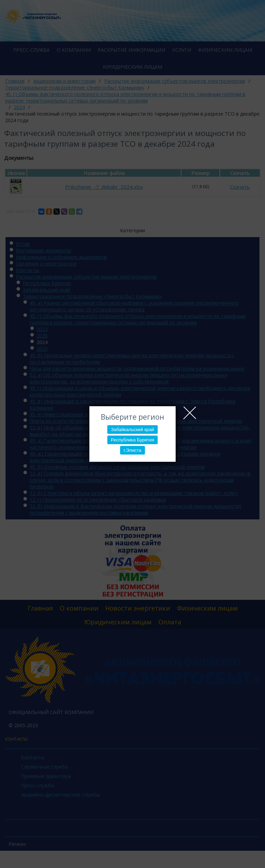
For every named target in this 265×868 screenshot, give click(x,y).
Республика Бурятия (132, 440)
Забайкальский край (132, 430)
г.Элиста (132, 450)
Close (190, 413)
